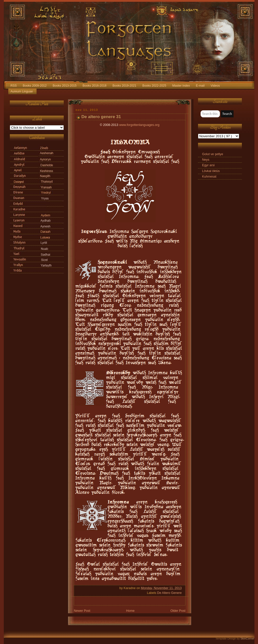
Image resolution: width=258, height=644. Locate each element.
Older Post (178, 611)
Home (130, 611)
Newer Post (82, 611)
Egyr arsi (208, 165)
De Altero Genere (169, 593)
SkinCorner (247, 638)
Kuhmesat (209, 177)
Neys (206, 160)
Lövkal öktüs (211, 171)
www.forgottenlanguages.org (139, 125)
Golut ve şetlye (213, 154)
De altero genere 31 (101, 117)
